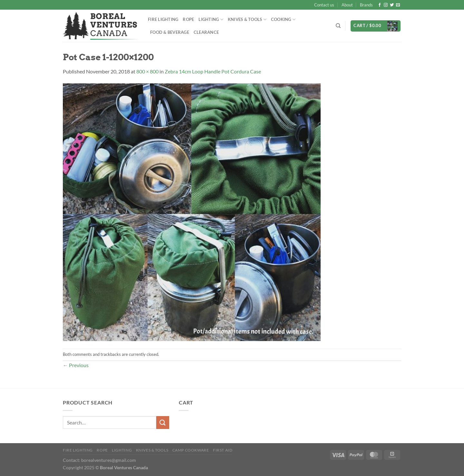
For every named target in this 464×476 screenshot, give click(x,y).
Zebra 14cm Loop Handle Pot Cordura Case (213, 71)
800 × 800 (147, 71)
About (347, 5)
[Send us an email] (398, 5)
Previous (76, 365)
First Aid (223, 450)
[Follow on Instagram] (386, 5)
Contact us (324, 5)
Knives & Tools (247, 19)
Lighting (211, 19)
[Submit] (163, 422)
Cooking (283, 19)
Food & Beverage (170, 32)
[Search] (338, 26)
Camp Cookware (191, 450)
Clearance (206, 32)
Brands (366, 5)
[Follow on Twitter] (392, 5)
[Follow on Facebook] (380, 5)
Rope (188, 19)
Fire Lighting (163, 19)
